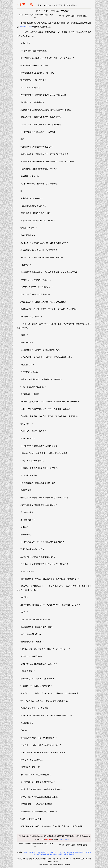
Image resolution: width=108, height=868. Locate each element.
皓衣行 (26, 852)
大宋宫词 (70, 852)
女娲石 (64, 852)
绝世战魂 (50, 854)
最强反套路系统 (78, 852)
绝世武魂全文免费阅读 (55, 836)
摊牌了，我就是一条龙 (60, 854)
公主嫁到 (86, 852)
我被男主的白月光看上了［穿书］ (51, 852)
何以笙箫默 (70, 854)
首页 (40, 5)
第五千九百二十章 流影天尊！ (76, 16)
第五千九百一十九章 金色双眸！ (66, 5)
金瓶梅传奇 (32, 852)
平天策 (39, 852)
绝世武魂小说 (23, 836)
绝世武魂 (48, 5)
